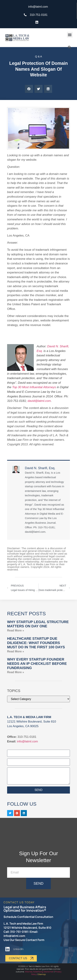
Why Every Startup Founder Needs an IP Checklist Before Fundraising (37, 664)
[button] (70, 35)
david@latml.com (39, 401)
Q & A (38, 56)
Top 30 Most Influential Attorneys (34, 387)
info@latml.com (27, 741)
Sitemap (42, 974)
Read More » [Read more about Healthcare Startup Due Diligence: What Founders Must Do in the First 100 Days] (16, 651)
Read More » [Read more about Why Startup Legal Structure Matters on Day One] (16, 630)
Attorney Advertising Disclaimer (39, 972)
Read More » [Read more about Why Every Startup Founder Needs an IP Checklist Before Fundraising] (16, 672)
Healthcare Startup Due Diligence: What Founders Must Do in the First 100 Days (36, 643)
